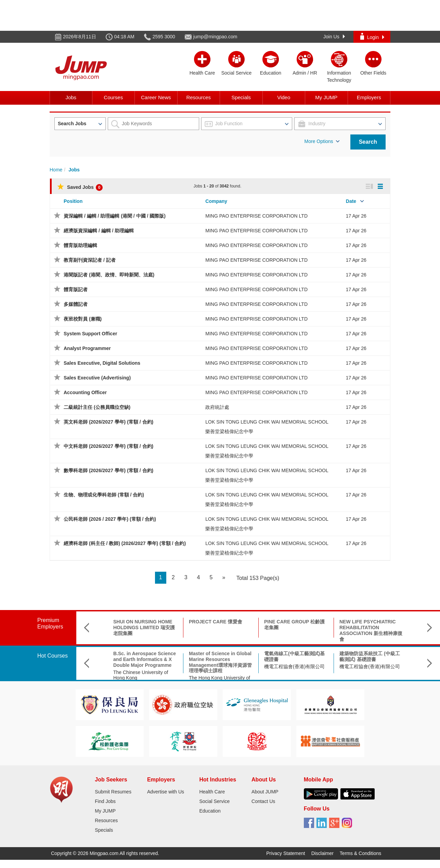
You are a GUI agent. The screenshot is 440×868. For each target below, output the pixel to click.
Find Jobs (105, 801)
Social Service (214, 801)
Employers (369, 97)
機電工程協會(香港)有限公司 (294, 666)
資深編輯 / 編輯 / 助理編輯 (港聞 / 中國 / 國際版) (115, 216)
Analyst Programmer (87, 348)
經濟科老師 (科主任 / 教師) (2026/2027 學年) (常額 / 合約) (125, 543)
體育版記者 (76, 289)
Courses (113, 97)
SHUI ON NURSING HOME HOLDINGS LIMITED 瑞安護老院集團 (144, 627)
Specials (241, 97)
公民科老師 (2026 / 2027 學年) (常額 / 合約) (110, 519)
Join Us (334, 37)
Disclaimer (322, 853)
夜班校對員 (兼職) (83, 319)
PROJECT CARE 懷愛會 (216, 622)
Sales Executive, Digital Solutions (102, 363)
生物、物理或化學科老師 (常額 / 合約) (104, 495)
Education (210, 811)
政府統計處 (217, 407)
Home (56, 170)
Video (284, 97)
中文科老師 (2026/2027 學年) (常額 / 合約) (108, 446)
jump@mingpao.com (215, 37)
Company (216, 201)
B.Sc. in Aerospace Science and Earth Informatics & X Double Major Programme (145, 659)
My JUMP (326, 97)
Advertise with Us (166, 792)
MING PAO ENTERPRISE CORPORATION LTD (256, 216)
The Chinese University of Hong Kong (141, 675)
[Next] (224, 578)
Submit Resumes (113, 792)
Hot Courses (53, 656)
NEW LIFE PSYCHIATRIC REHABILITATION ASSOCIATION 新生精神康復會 (371, 630)
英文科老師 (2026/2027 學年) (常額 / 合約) (108, 422)
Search (368, 142)
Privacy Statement (286, 853)
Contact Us (263, 801)
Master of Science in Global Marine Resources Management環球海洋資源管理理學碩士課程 (220, 662)
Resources (198, 97)
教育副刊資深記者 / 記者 (90, 260)
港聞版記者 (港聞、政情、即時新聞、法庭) (109, 275)
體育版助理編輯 (80, 245)
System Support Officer (90, 334)
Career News (156, 97)
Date (351, 201)
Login (372, 36)
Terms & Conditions (360, 853)
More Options (322, 141)
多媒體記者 (76, 304)
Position (73, 201)
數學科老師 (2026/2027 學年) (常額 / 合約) (108, 470)
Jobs (71, 97)
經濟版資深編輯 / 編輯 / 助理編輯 (99, 231)
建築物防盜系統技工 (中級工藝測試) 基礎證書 (370, 656)
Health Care (212, 792)
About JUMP (265, 792)
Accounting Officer (85, 392)
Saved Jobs (80, 187)
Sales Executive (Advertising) (97, 378)
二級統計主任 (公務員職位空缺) (97, 407)
